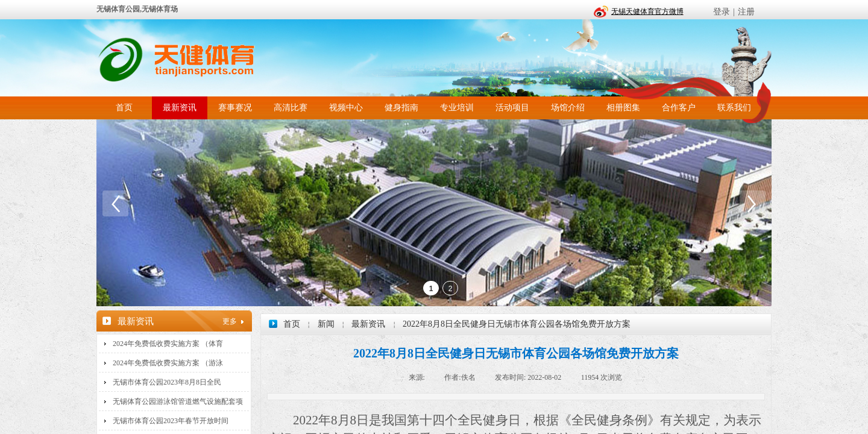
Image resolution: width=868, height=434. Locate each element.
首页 (124, 108)
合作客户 (679, 108)
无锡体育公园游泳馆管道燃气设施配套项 (178, 401)
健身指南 (401, 108)
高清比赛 (291, 108)
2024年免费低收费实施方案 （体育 (168, 344)
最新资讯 (180, 108)
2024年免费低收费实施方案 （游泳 (168, 363)
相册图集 (623, 108)
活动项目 (512, 108)
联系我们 (734, 108)
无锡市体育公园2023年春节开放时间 (171, 421)
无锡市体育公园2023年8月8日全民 (167, 382)
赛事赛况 (235, 108)
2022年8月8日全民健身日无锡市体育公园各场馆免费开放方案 (517, 324)
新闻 (326, 324)
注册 (746, 12)
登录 (722, 12)
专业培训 (457, 108)
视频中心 (346, 108)
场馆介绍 (568, 108)
